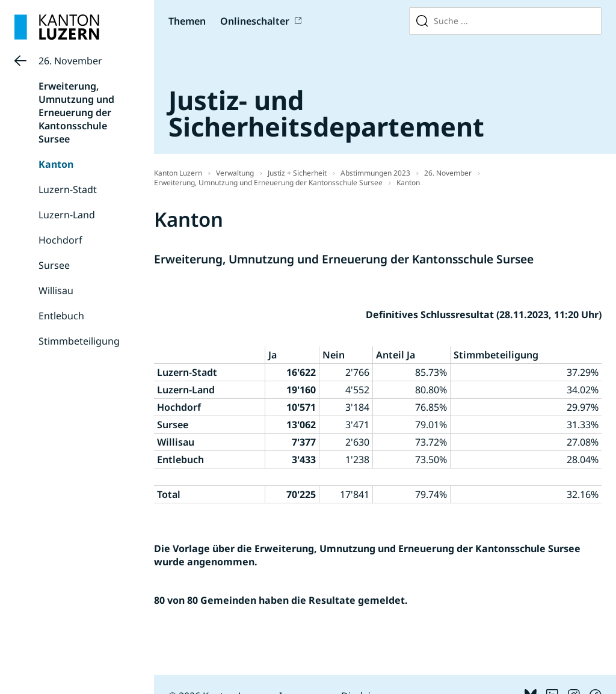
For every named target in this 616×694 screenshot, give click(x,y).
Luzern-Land (67, 215)
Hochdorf (60, 240)
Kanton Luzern (178, 173)
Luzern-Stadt (68, 189)
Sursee (54, 265)
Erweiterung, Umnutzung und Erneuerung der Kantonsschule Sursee (76, 112)
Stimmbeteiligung (79, 341)
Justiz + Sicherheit (297, 173)
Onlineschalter (255, 21)
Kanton (56, 164)
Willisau (56, 290)
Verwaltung (235, 173)
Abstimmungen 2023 (375, 173)
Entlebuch (61, 316)
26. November (70, 61)
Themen (187, 21)
